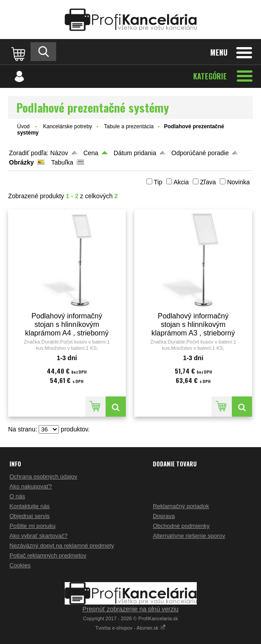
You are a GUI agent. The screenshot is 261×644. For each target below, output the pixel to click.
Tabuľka (62, 162)
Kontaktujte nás (30, 506)
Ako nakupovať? (31, 486)
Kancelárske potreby (68, 126)
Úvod (23, 126)
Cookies (20, 565)
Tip (158, 182)
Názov (59, 153)
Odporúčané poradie (200, 153)
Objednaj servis (30, 516)
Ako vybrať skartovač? (38, 536)
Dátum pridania (135, 153)
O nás (17, 496)
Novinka (238, 182)
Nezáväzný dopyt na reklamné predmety (62, 546)
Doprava (164, 516)
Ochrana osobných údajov (43, 476)
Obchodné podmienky (181, 526)
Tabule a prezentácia (129, 126)
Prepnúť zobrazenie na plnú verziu (131, 609)
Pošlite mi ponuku (33, 526)
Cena (91, 153)
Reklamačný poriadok (181, 506)
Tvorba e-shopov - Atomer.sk (130, 628)
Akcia (181, 182)
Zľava (208, 182)
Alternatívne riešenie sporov (189, 536)
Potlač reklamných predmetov (48, 555)
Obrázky (21, 162)
